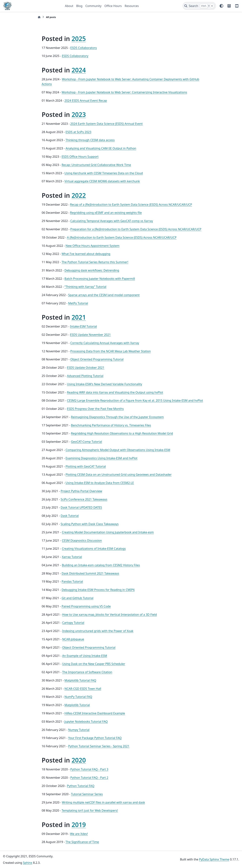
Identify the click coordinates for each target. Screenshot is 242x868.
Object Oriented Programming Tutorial (97, 359)
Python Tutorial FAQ (81, 786)
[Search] (199, 6)
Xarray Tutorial (72, 557)
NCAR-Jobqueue (73, 639)
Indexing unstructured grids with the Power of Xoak (98, 631)
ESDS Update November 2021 (91, 335)
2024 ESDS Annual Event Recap (86, 101)
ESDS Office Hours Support (80, 157)
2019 (79, 825)
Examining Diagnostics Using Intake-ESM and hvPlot (101, 458)
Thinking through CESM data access (90, 140)
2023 (79, 114)
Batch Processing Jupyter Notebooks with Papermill (100, 279)
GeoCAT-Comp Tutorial (87, 442)
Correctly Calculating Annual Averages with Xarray (105, 343)
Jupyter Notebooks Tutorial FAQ (86, 722)
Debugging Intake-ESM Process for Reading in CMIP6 (98, 590)
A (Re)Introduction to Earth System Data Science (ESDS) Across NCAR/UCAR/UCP (122, 237)
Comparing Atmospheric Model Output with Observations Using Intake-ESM (118, 450)
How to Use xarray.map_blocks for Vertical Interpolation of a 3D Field (110, 615)
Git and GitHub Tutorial (77, 598)
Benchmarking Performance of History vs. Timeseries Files (111, 425)
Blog (79, 6)
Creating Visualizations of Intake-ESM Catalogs (94, 549)
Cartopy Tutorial (73, 623)
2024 (79, 70)
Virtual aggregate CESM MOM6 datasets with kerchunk (102, 181)
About (69, 6)
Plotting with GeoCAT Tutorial (86, 466)
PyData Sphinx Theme (214, 859)
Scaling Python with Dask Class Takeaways (90, 524)
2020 (79, 760)
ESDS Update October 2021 (86, 368)
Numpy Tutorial (79, 730)
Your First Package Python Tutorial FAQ (95, 738)
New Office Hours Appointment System (93, 246)
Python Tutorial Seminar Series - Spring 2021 (99, 746)
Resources (132, 6)
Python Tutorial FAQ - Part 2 (89, 778)
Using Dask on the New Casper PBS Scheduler (94, 664)
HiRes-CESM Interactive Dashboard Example (95, 713)
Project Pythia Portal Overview (81, 491)
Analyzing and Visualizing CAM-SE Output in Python (101, 148)
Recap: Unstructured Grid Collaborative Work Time (96, 165)
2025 (79, 39)
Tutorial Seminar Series (87, 794)
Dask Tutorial (70, 516)
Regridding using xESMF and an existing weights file (106, 213)
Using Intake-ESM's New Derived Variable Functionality (105, 384)
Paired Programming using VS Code (86, 606)
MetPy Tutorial (78, 303)
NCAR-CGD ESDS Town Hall (83, 689)
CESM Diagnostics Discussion (82, 541)
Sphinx (28, 863)
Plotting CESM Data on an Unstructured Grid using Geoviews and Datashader (119, 475)
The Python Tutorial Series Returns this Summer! (95, 262)
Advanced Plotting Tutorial (85, 376)
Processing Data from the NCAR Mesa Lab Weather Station (111, 351)
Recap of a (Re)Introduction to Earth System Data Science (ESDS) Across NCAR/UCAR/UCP (131, 205)
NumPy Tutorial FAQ (78, 697)
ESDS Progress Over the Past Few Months (95, 409)
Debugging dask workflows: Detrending (92, 270)
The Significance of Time (82, 842)
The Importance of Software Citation (87, 672)
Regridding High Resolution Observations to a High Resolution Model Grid (122, 433)
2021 (79, 317)
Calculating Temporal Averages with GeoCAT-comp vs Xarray (112, 221)
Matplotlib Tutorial (77, 705)
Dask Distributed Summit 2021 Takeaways (90, 573)
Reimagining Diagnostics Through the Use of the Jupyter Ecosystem (117, 417)
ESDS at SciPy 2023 (78, 132)
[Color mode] (221, 6)
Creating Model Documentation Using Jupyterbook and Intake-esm (108, 532)
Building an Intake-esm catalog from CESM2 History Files (101, 565)
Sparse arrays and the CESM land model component (104, 295)
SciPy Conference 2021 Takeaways (84, 499)
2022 (79, 195)
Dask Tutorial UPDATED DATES (81, 507)
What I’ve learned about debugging (86, 254)
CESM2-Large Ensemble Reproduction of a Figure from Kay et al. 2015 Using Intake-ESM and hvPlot (135, 400)
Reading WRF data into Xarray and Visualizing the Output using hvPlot (115, 392)
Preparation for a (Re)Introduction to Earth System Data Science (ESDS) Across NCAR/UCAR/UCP (136, 229)
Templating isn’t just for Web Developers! (90, 810)
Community (93, 6)
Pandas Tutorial (72, 581)
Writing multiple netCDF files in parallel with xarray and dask (103, 802)
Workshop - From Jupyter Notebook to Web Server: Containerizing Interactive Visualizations (124, 92)
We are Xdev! (79, 834)
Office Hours (113, 6)
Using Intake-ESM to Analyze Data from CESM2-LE (100, 483)
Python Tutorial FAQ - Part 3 (89, 769)
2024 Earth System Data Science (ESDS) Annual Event (106, 124)
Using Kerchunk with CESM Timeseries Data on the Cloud (104, 173)
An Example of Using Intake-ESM (85, 656)
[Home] (39, 17)
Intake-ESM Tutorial (84, 326)
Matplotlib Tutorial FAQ (80, 680)
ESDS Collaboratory (84, 48)
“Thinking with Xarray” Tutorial (85, 287)
